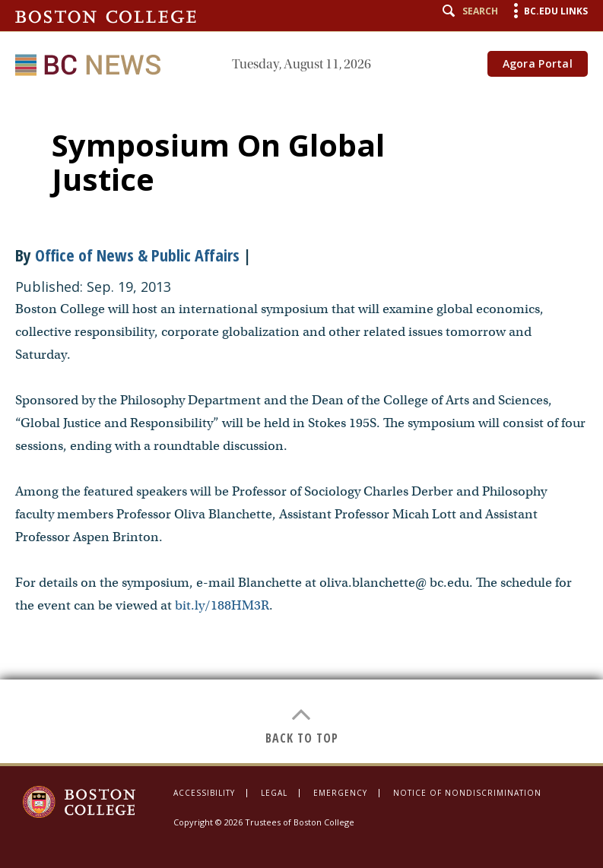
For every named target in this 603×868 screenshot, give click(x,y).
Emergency (340, 793)
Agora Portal (538, 63)
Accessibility (204, 793)
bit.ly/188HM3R (222, 605)
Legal (274, 793)
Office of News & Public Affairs (137, 255)
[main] (301, 428)
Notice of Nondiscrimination (467, 793)
